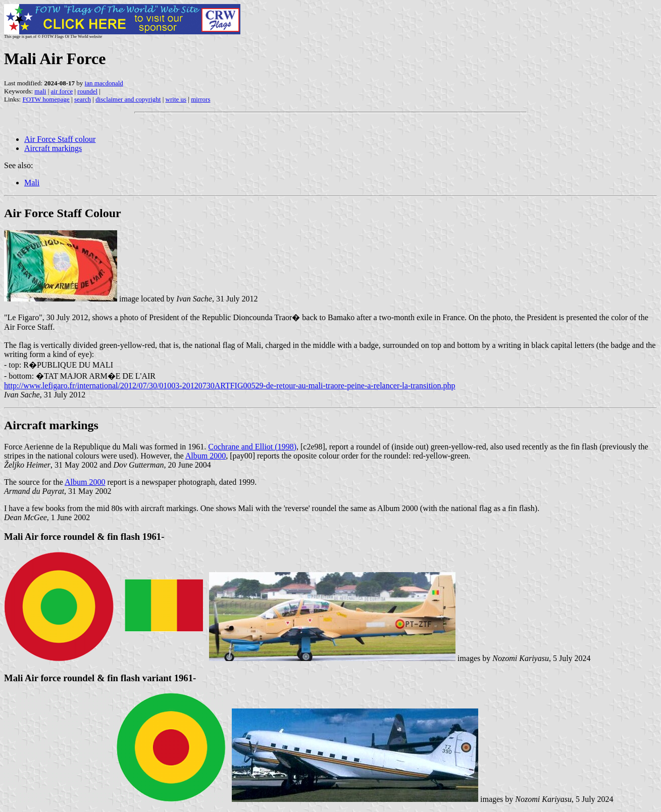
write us (176, 99)
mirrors (200, 99)
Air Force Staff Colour (63, 213)
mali (40, 91)
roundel (87, 91)
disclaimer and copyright (128, 99)
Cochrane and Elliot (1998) (252, 447)
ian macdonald (104, 83)
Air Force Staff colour (60, 139)
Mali (32, 183)
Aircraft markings (53, 148)
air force (62, 91)
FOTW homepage (46, 99)
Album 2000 (206, 456)
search (83, 99)
